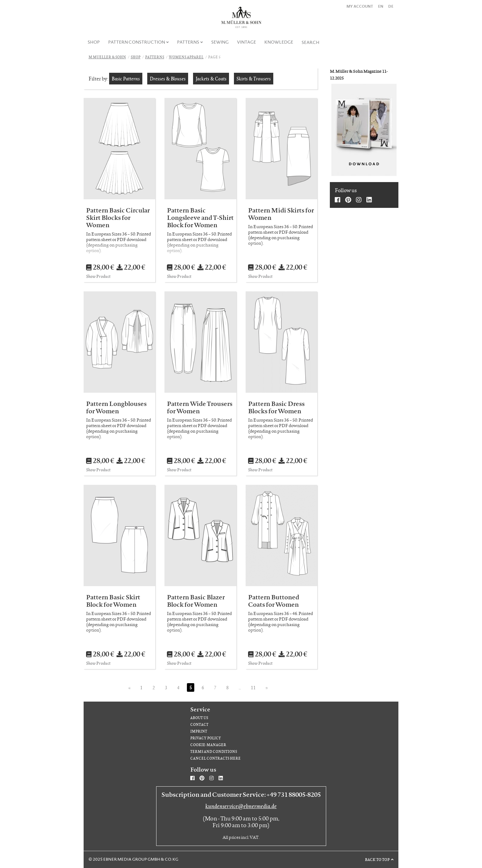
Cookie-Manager (208, 745)
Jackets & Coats (211, 78)
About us (199, 718)
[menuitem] (94, 42)
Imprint (199, 731)
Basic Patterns (126, 78)
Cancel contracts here (215, 758)
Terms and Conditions (214, 751)
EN (381, 6)
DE (391, 6)
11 (253, 687)
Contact (199, 724)
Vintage (247, 42)
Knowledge (279, 42)
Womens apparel (186, 57)
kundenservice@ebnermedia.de (241, 806)
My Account (360, 6)
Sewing (220, 42)
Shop (94, 42)
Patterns (188, 42)
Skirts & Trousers (254, 78)
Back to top (377, 859)
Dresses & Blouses (168, 78)
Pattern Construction (137, 42)
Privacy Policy (206, 738)
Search (310, 42)
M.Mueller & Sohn (107, 57)
